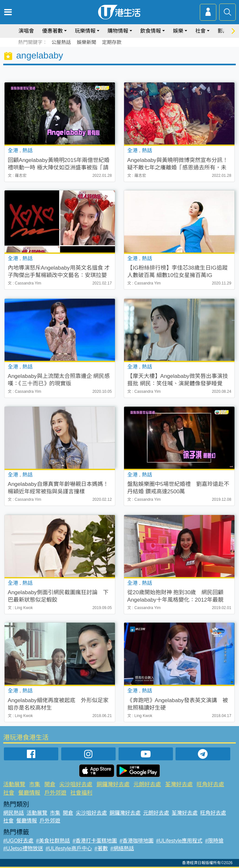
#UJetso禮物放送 (23, 848)
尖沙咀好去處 (76, 784)
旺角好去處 (210, 784)
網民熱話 (14, 813)
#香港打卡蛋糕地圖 (95, 841)
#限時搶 (214, 841)
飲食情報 (151, 31)
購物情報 (118, 31)
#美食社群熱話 (53, 841)
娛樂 (178, 31)
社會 (200, 31)
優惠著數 (52, 31)
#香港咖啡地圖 (137, 841)
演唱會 (26, 31)
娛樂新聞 (86, 42)
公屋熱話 (61, 42)
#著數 (101, 848)
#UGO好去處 (18, 841)
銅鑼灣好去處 (113, 784)
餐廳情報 (29, 793)
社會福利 (81, 793)
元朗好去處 (147, 784)
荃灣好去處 (179, 784)
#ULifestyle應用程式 (179, 841)
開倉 (50, 784)
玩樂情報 (85, 31)
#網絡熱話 (122, 848)
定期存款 (112, 42)
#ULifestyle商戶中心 (69, 848)
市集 (35, 784)
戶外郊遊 (55, 793)
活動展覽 (14, 784)
